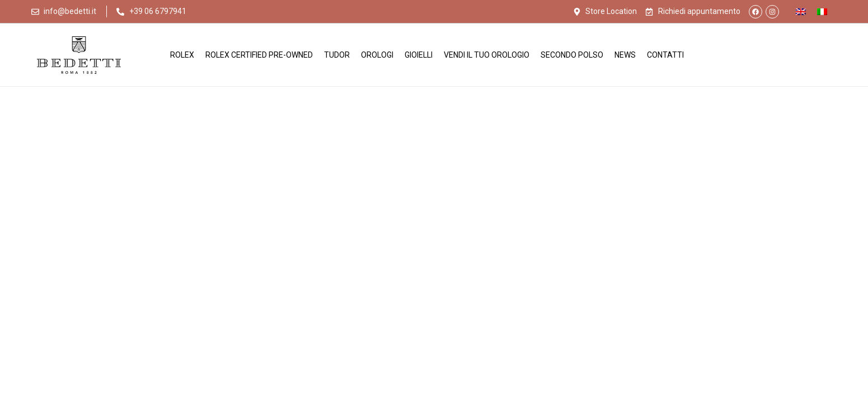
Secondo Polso (572, 55)
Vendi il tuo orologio (487, 55)
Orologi (377, 55)
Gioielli (419, 55)
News (625, 55)
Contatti (665, 55)
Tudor (337, 55)
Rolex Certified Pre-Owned (259, 55)
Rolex (182, 55)
